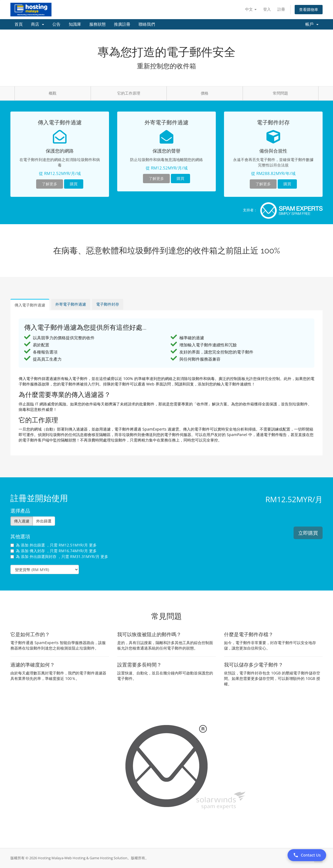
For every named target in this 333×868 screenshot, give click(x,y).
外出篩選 (44, 521)
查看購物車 (309, 9)
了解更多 (50, 184)
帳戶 (312, 24)
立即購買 (308, 533)
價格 (205, 93)
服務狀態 (97, 24)
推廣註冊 (122, 24)
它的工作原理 (129, 93)
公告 (56, 24)
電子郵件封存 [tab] (108, 304)
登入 (267, 9)
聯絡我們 (147, 24)
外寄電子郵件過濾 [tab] (71, 304)
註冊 (281, 9)
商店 (38, 24)
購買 (74, 184)
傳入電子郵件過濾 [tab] (30, 305)
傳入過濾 (22, 521)
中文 (251, 9)
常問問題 (280, 93)
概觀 (53, 93)
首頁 (19, 24)
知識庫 (75, 24)
